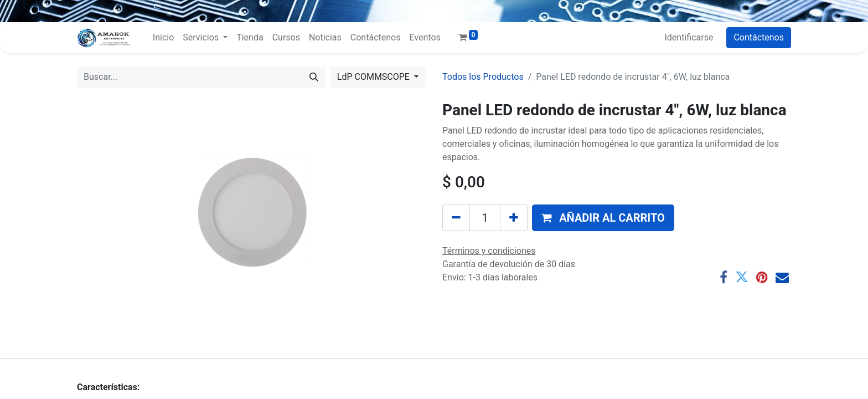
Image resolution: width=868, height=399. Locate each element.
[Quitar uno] (456, 218)
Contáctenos (759, 37)
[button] (603, 218)
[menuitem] (163, 38)
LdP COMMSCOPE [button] (374, 77)
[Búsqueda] (314, 77)
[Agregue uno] (514, 218)
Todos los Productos (483, 77)
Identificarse (689, 37)
